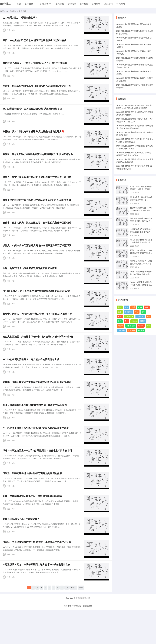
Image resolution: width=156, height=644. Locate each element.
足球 (120, 307)
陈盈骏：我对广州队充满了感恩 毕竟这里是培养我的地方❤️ (34, 139)
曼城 (148, 326)
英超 (127, 307)
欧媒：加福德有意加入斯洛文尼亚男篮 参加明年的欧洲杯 (33, 525)
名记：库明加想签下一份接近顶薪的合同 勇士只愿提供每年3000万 (141, 189)
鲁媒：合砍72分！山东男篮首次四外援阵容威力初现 (30, 283)
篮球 (133, 307)
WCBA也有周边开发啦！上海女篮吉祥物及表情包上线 (32, 380)
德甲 (143, 312)
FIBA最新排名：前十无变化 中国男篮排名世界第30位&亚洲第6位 (37, 308)
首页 (19, 4)
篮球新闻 (121, 4)
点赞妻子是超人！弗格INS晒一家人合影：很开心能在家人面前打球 (38, 332)
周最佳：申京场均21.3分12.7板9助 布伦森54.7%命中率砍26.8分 (141, 253)
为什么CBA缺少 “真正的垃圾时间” (21, 549)
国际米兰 (121, 330)
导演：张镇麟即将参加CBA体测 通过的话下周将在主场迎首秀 (35, 428)
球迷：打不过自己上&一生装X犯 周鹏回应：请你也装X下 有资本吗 (38, 476)
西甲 (147, 307)
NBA (140, 307)
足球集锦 (84, 4)
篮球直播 (44, 4)
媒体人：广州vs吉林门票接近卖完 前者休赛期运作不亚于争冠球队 (38, 259)
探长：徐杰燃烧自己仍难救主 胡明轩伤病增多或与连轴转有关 (35, 42)
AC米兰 (141, 330)
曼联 (120, 321)
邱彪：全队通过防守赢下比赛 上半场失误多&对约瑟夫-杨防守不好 (38, 211)
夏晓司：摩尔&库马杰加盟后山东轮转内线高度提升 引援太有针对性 (38, 163)
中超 (137, 312)
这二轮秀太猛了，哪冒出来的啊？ (21, 18)
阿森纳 (121, 326)
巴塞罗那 (140, 316)
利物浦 (134, 321)
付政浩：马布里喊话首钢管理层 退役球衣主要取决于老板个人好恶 (38, 573)
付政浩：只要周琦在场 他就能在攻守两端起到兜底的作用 (33, 500)
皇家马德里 (129, 316)
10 (67, 619)
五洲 (127, 321)
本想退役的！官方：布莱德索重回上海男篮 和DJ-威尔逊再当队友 (37, 597)
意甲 (120, 312)
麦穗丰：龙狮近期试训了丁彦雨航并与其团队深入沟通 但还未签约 (38, 404)
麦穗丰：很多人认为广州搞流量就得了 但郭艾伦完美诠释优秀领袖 (38, 235)
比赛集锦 (132, 330)
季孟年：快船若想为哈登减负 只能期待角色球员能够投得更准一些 (38, 91)
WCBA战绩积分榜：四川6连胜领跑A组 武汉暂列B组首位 (33, 115)
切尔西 (141, 326)
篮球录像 (72, 4)
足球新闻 (108, 4)
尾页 (81, 619)
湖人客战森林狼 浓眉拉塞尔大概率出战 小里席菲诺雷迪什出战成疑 (141, 242)
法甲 (148, 316)
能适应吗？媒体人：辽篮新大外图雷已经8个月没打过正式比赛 (36, 66)
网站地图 (87, 629)
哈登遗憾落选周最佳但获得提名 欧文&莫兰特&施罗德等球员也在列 (142, 264)
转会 (120, 316)
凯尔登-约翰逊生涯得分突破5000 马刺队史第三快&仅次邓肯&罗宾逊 (141, 221)
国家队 (143, 321)
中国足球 (128, 312)
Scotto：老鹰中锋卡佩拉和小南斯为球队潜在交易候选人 (141, 285)
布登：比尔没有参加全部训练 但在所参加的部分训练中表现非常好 (141, 274)
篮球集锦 (96, 4)
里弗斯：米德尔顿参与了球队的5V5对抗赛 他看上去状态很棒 (141, 211)
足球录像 (60, 4)
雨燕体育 (6, 4)
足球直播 (29, 4)
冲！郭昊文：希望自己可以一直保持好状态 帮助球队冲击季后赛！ (38, 452)
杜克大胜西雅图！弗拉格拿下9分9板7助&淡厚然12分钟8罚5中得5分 (39, 356)
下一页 (73, 619)
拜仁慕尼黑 (131, 326)
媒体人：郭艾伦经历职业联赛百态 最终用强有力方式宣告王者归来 (38, 187)
